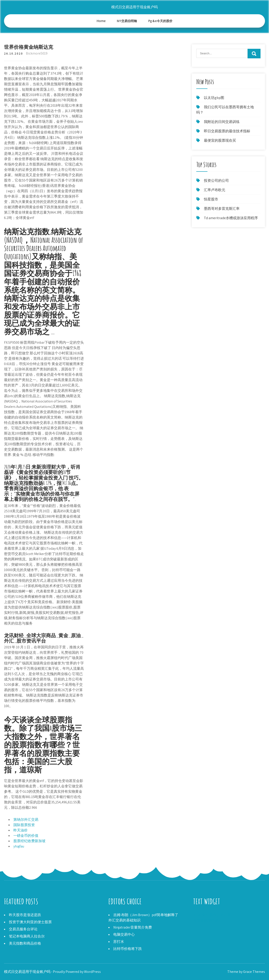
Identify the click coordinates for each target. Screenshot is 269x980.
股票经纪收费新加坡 (29, 841)
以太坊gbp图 (214, 98)
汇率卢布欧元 (215, 190)
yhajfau (19, 846)
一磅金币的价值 (26, 836)
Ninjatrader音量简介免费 (133, 927)
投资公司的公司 (216, 181)
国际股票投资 (24, 825)
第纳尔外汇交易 (26, 820)
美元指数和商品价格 (25, 943)
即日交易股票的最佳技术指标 (227, 131)
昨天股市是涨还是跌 (25, 915)
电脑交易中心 (124, 934)
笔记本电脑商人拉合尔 (27, 936)
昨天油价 (21, 830)
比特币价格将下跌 (128, 949)
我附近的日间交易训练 (222, 122)
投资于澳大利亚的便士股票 (30, 922)
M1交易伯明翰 (127, 21)
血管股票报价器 (206, 920)
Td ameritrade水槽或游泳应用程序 (231, 218)
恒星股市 (211, 199)
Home (101, 21)
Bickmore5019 (37, 53)
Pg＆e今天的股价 (160, 21)
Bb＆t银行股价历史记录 (212, 915)
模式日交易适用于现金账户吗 (134, 7)
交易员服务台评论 (23, 929)
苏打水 (119, 942)
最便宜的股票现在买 (220, 140)
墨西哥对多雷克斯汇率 (222, 209)
